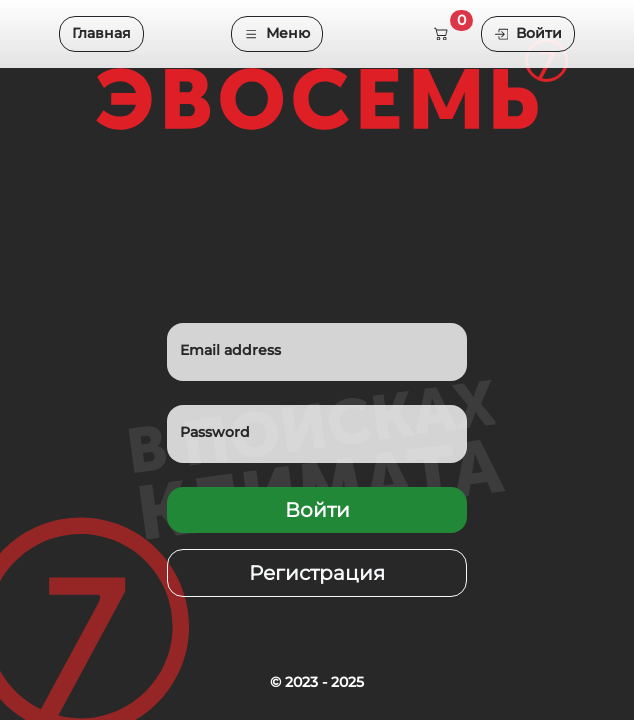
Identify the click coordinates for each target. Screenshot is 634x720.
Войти (528, 33)
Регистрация (317, 573)
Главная (101, 33)
